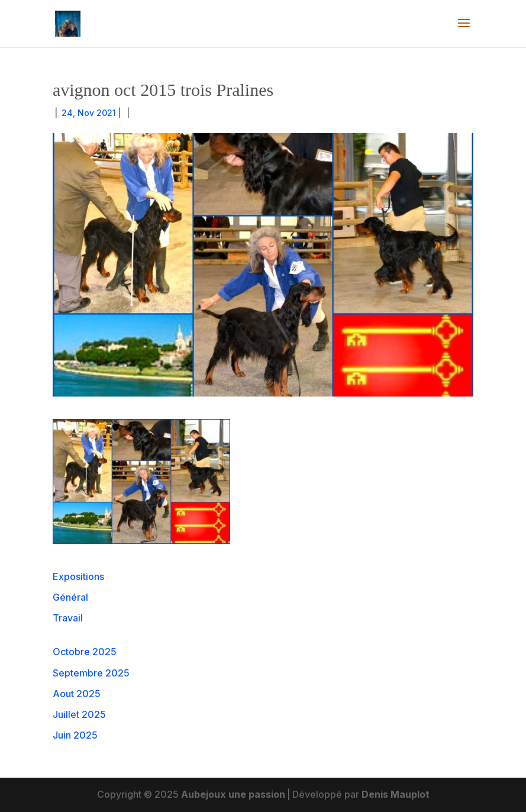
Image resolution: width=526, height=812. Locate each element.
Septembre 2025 (91, 673)
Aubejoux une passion (233, 794)
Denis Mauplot (396, 794)
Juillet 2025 (79, 714)
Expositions (78, 576)
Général (70, 597)
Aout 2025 (77, 694)
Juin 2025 (75, 735)
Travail (68, 618)
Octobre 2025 (85, 652)
